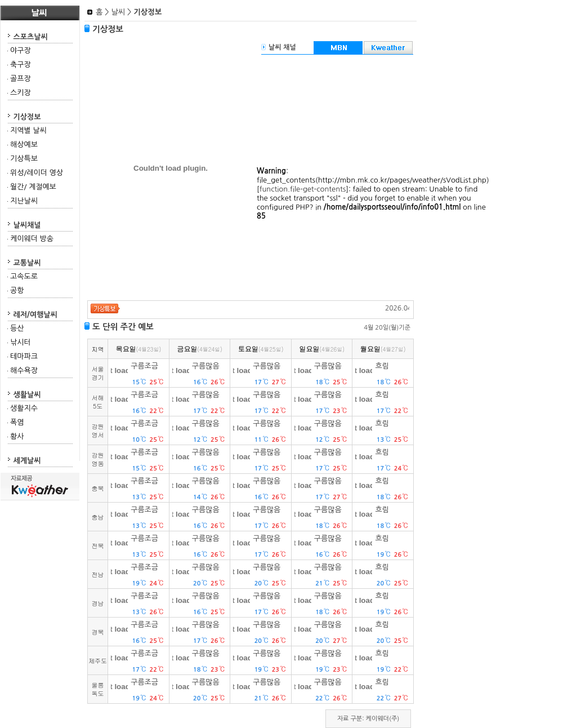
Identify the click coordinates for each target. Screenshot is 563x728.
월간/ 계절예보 (33, 187)
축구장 (21, 65)
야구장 (21, 50)
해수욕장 (24, 370)
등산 (17, 328)
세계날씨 (27, 461)
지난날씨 (24, 201)
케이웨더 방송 (32, 239)
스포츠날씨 (31, 37)
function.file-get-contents (303, 189)
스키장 (21, 93)
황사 (17, 436)
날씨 (118, 12)
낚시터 (21, 342)
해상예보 (24, 145)
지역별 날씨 (28, 130)
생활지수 (24, 408)
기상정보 (27, 117)
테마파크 (24, 356)
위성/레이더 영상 (37, 173)
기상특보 (24, 159)
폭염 (17, 422)
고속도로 (24, 276)
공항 (17, 290)
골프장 (21, 79)
